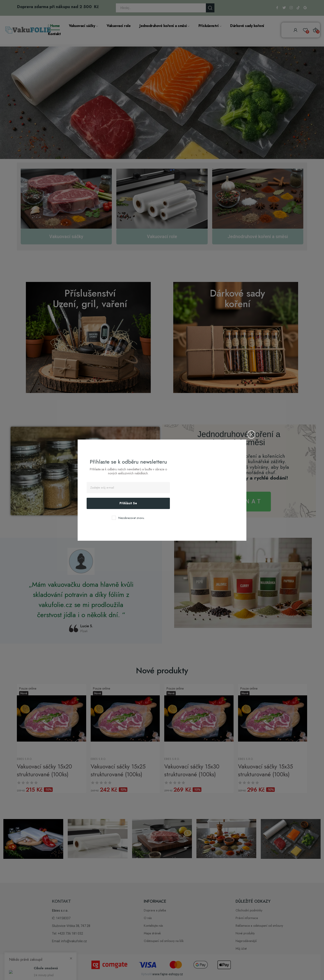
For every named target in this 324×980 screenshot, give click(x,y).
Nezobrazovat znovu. (132, 518)
